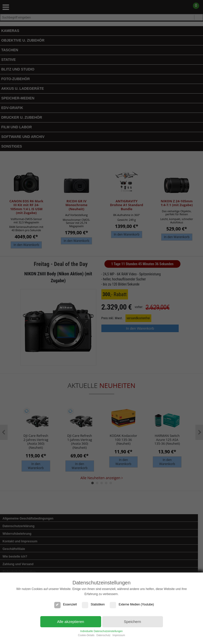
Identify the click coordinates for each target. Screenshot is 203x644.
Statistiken (93, 604)
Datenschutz (103, 635)
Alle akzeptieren (71, 622)
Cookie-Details (86, 635)
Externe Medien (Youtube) (132, 604)
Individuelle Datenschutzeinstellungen (101, 631)
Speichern (133, 622)
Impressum (119, 635)
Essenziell (66, 604)
